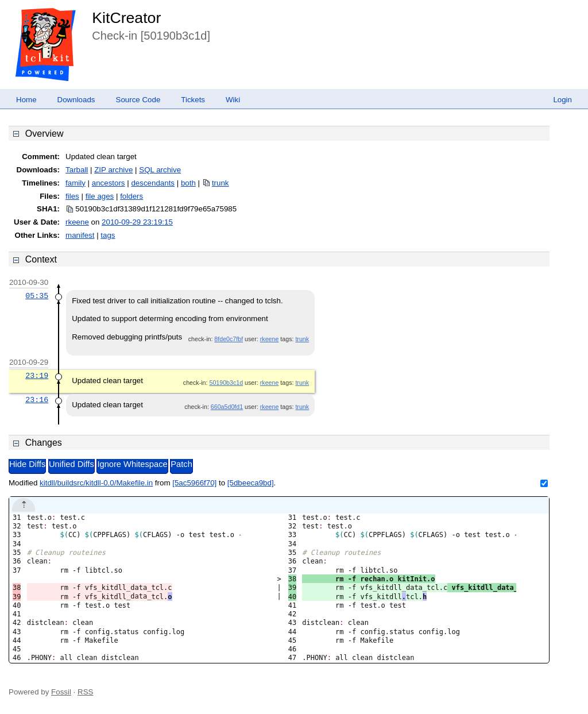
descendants (153, 183)
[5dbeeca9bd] (251, 483)
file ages (100, 196)
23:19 (37, 376)
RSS (85, 692)
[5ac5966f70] (194, 483)
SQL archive (160, 170)
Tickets (193, 100)
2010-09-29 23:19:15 (137, 222)
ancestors (109, 183)
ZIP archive (113, 170)
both (188, 183)
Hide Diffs (27, 464)
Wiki (233, 100)
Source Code (138, 100)
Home (26, 100)
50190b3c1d (226, 383)
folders (131, 196)
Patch (181, 464)
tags (108, 235)
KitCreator (126, 18)
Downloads (76, 100)
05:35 (37, 296)
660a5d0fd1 (227, 407)
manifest (80, 235)
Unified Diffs (71, 464)
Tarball (77, 170)
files (72, 196)
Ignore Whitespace (132, 464)
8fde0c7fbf (229, 339)
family (76, 183)
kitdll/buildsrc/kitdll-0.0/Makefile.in (96, 483)
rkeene (77, 222)
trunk (220, 183)
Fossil (61, 692)
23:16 (37, 400)
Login (562, 100)
